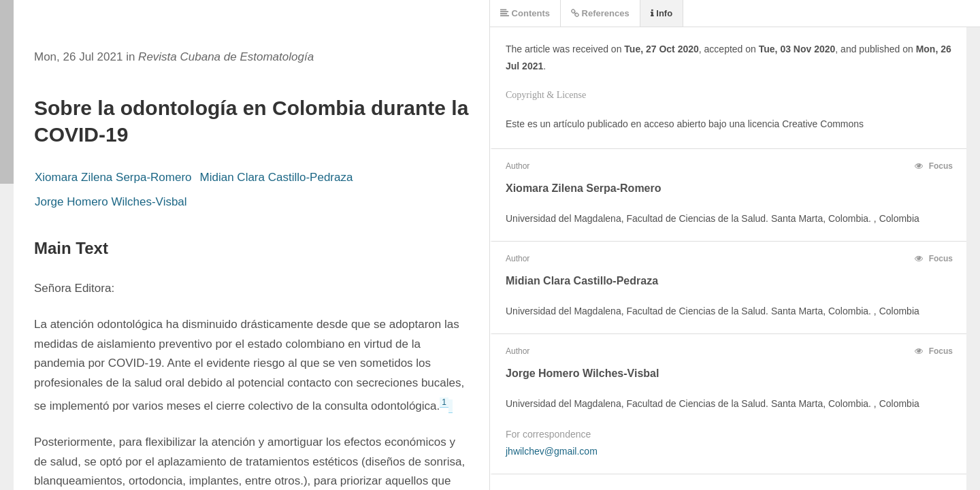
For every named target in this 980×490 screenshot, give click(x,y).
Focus (934, 166)
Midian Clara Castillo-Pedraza (277, 177)
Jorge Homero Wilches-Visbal (111, 202)
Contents (525, 13)
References (600, 13)
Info (661, 13)
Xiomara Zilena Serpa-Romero (113, 177)
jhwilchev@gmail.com (552, 451)
